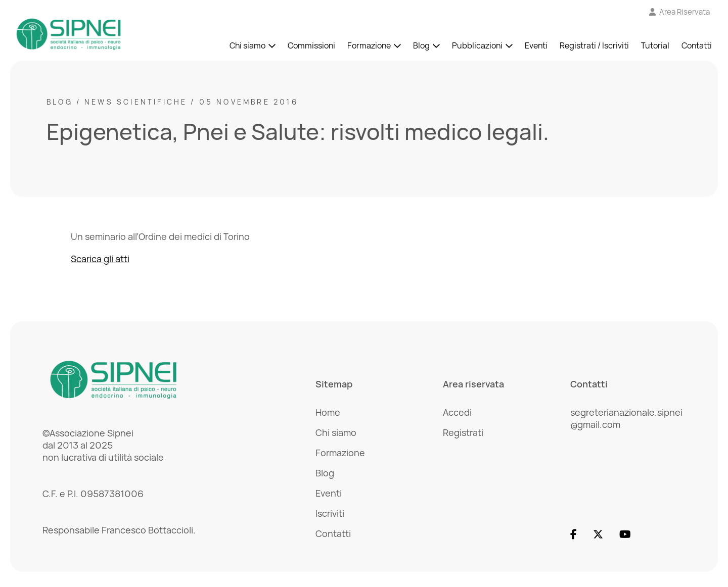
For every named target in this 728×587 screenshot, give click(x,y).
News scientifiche (136, 102)
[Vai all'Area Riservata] (680, 12)
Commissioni (311, 45)
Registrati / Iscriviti (594, 45)
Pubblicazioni (477, 45)
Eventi (536, 45)
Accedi (457, 412)
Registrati (463, 432)
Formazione (369, 45)
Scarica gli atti (100, 259)
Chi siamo (247, 45)
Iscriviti (330, 513)
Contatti (697, 45)
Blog (421, 45)
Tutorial (655, 45)
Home (328, 412)
